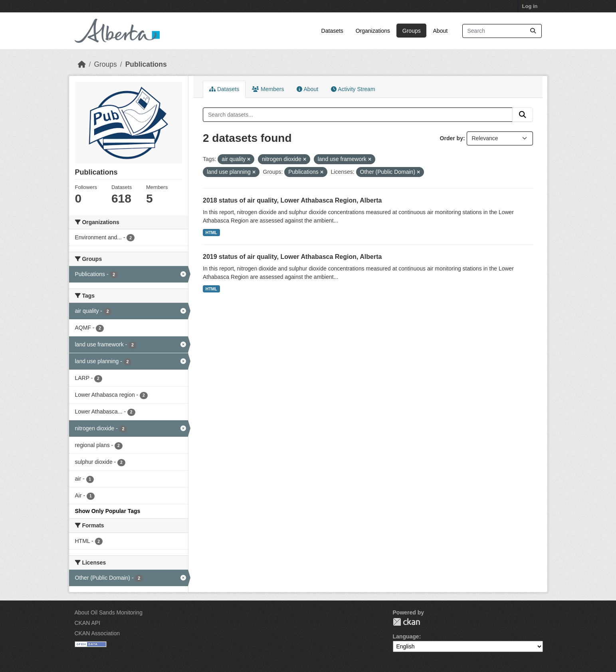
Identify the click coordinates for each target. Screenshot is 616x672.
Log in (530, 6)
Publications (146, 64)
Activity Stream (353, 89)
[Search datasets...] (502, 31)
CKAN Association (97, 633)
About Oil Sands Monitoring (109, 612)
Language (406, 636)
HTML (211, 233)
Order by (452, 138)
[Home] (82, 64)
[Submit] (533, 31)
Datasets (332, 31)
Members (268, 89)
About (441, 31)
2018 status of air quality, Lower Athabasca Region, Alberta (292, 200)
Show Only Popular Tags (108, 511)
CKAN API (88, 623)
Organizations (373, 31)
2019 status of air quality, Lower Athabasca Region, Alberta (292, 257)
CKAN (406, 622)
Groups (412, 31)
